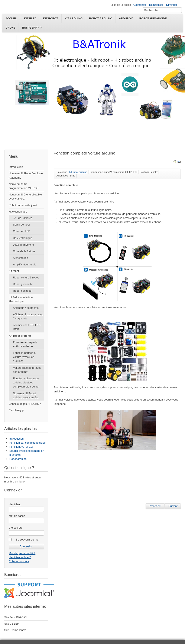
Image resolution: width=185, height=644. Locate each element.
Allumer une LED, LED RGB (27, 327)
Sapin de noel (21, 225)
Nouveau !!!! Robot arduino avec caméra (26, 395)
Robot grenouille (23, 284)
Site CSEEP (12, 624)
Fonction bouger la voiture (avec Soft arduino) (24, 357)
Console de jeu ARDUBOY (25, 404)
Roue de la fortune (24, 251)
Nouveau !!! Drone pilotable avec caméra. (25, 197)
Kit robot (14, 271)
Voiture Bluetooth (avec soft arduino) (27, 370)
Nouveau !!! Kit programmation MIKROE (24, 186)
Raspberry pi (32, 28)
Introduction (16, 167)
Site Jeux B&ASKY (16, 617)
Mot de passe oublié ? (22, 553)
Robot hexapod (22, 291)
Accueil (11, 18)
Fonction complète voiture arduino (25, 344)
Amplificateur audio (25, 264)
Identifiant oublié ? (20, 557)
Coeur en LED (22, 231)
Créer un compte (19, 561)
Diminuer (172, 5)
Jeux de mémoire (23, 245)
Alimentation (20, 258)
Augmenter (139, 5)
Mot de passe (17, 516)
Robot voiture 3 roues (26, 278)
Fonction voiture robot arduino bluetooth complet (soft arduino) (26, 382)
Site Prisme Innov (15, 630)
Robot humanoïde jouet (23, 205)
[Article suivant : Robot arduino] (173, 506)
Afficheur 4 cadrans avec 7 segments (28, 316)
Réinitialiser (156, 5)
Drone (10, 28)
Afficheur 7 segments (26, 308)
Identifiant (15, 504)
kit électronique (18, 212)
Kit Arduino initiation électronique (21, 299)
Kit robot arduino (20, 336)
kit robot (51, 18)
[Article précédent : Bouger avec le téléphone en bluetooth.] (155, 506)
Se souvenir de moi (27, 540)
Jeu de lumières (23, 218)
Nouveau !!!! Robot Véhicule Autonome (26, 175)
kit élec (30, 18)
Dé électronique (23, 238)
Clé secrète (16, 528)
